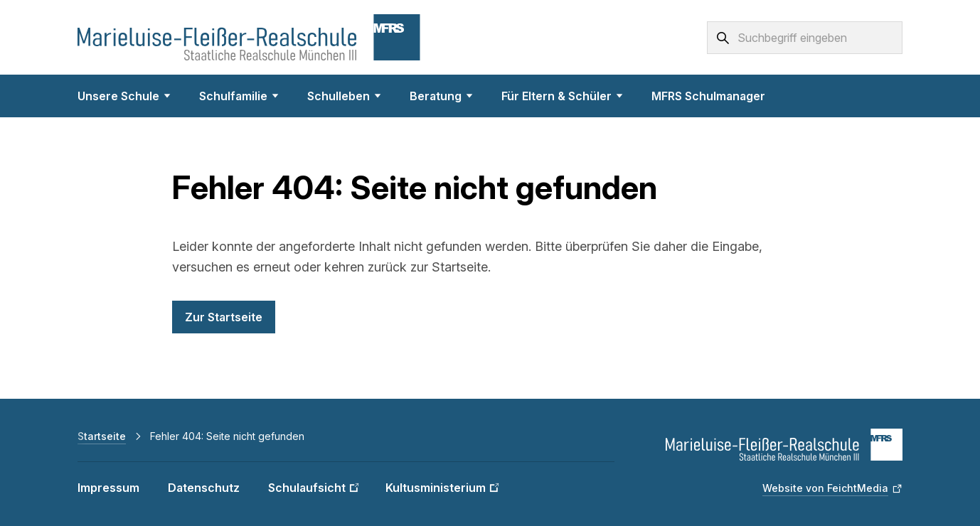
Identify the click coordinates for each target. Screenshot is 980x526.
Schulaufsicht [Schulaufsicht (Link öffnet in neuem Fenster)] (307, 488)
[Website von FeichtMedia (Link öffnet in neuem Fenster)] (832, 488)
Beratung (441, 96)
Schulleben (344, 96)
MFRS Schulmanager (708, 96)
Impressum (108, 488)
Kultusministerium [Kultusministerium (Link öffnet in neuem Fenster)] (436, 488)
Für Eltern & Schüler (562, 96)
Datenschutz (204, 488)
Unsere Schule (124, 96)
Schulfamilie (239, 96)
